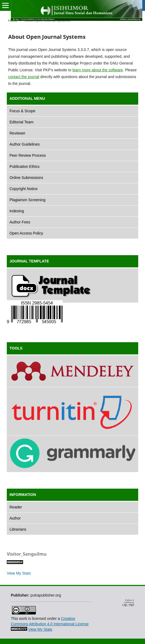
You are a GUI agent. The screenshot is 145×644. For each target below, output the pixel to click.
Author (15, 518)
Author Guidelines (25, 144)
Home (13, 20)
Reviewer (17, 133)
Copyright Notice (24, 189)
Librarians (18, 529)
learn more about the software (98, 70)
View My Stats (19, 573)
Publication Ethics (25, 166)
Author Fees (20, 222)
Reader (16, 507)
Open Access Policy (26, 233)
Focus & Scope (22, 111)
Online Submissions (26, 178)
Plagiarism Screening (27, 200)
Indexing (17, 211)
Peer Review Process (28, 155)
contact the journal (24, 77)
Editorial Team (21, 122)
